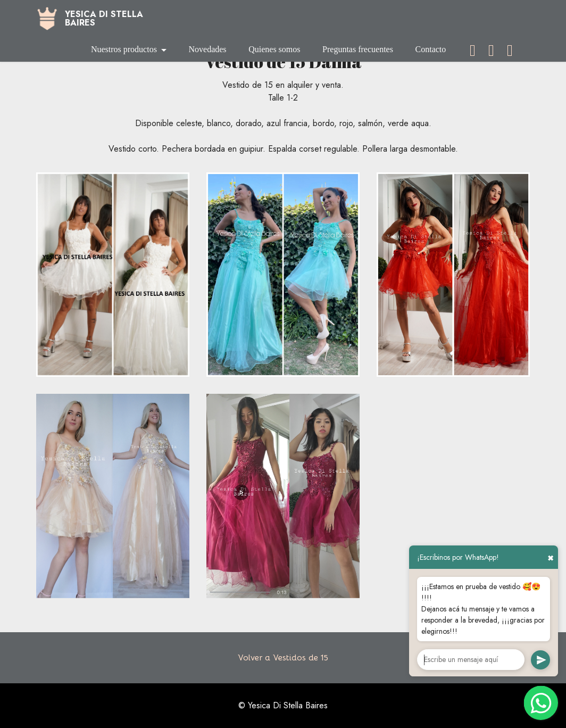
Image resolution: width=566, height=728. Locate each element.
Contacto (431, 49)
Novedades (207, 49)
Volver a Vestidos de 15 (283, 658)
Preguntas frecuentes (358, 49)
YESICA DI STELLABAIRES (104, 19)
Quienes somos (274, 49)
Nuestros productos (124, 49)
